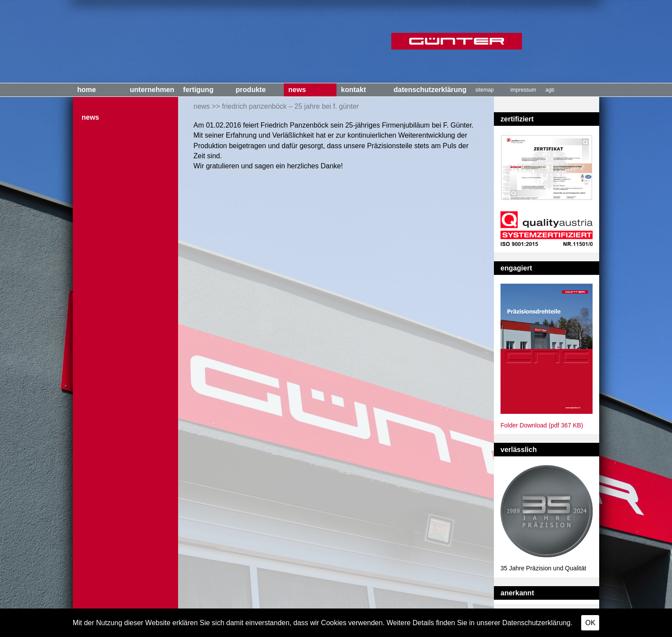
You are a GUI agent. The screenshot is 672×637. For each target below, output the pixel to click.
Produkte (250, 90)
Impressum (524, 90)
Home (87, 90)
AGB (550, 90)
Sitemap (485, 90)
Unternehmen (152, 90)
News (297, 90)
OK (590, 623)
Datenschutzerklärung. (537, 623)
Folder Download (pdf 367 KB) (542, 425)
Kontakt (353, 90)
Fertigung (198, 90)
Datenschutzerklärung (430, 90)
